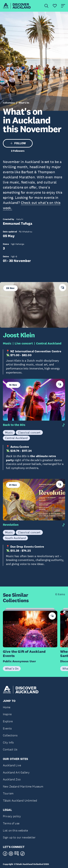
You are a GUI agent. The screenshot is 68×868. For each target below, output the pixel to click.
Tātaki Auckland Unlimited (20, 801)
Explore (8, 721)
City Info (8, 743)
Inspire (7, 714)
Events (7, 728)
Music (7, 343)
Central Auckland (49, 343)
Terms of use (11, 823)
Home (7, 707)
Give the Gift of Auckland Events (24, 654)
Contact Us (10, 749)
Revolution (11, 525)
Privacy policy (12, 816)
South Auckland (15, 538)
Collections (9, 103)
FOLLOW (18, 143)
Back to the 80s (14, 425)
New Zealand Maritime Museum (23, 786)
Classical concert (29, 432)
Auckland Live (12, 765)
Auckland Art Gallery (16, 772)
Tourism (8, 793)
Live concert (24, 343)
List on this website (15, 830)
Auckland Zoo (12, 779)
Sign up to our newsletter (19, 837)
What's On (24, 103)
